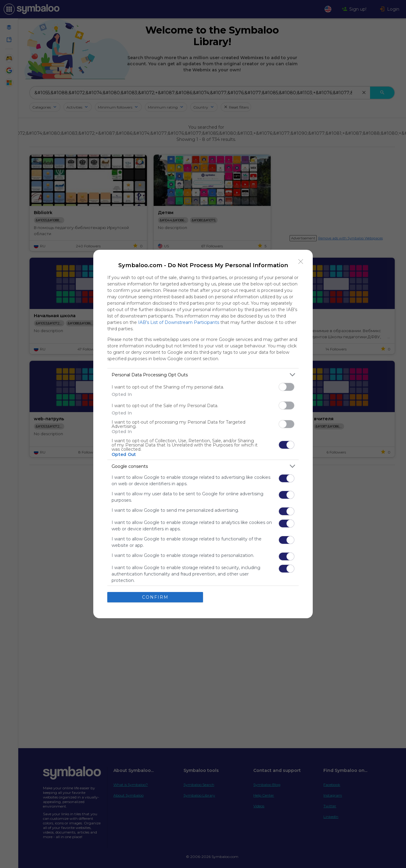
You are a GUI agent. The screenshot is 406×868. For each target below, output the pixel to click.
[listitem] (203, 375)
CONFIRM (155, 597)
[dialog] (203, 434)
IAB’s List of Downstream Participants (179, 322)
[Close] (301, 262)
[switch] (287, 387)
